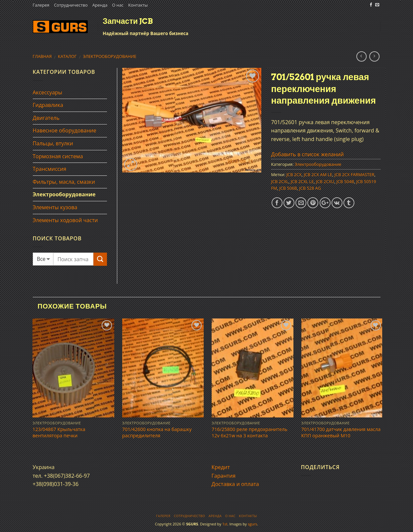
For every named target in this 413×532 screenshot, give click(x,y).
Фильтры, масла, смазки (64, 182)
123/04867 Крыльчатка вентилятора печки (59, 433)
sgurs (252, 524)
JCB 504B (345, 181)
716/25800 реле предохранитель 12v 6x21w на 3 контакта (250, 433)
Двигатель (46, 118)
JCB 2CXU (325, 181)
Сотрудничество (71, 5)
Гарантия (224, 476)
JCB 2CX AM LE (318, 174)
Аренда (100, 5)
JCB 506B (288, 188)
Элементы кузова (55, 207)
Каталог (67, 56)
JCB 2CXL (280, 181)
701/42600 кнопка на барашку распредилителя (157, 433)
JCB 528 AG (310, 188)
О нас (118, 5)
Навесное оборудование (65, 130)
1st (225, 524)
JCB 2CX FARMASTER (354, 174)
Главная (42, 56)
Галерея (41, 5)
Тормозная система (58, 156)
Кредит (221, 467)
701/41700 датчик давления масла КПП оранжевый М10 (341, 433)
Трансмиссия (50, 169)
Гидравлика (48, 105)
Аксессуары (48, 92)
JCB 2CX (294, 174)
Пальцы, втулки (53, 143)
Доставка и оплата (235, 484)
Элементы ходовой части (65, 220)
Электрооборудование (109, 56)
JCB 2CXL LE (302, 181)
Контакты (138, 5)
